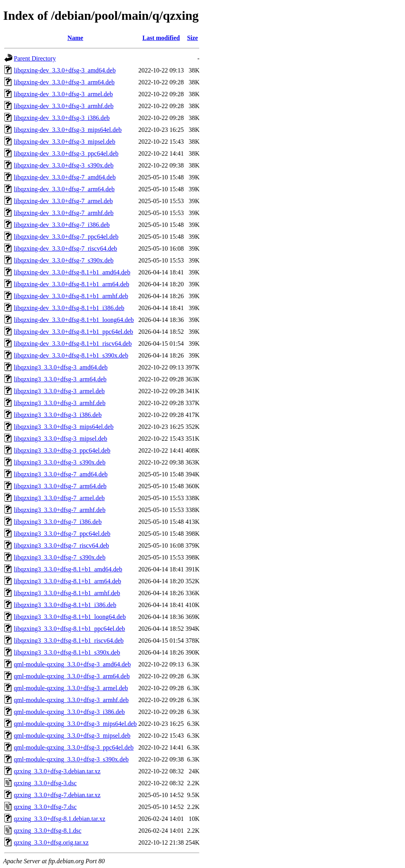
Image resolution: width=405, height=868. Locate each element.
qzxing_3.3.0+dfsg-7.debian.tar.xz (57, 795)
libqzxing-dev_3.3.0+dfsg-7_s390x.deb (64, 260)
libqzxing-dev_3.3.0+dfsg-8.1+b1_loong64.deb (74, 320)
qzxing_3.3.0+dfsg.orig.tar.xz (51, 842)
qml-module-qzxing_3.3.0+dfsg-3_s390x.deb (71, 759)
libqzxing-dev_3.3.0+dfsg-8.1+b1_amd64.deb (72, 272)
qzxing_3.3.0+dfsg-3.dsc (45, 783)
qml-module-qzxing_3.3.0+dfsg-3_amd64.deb (72, 664)
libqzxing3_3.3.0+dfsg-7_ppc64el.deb (62, 534)
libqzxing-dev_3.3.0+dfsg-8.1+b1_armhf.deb (71, 296)
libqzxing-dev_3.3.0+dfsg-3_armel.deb (63, 94)
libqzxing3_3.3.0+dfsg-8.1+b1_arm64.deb (67, 581)
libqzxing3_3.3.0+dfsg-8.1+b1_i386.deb (65, 605)
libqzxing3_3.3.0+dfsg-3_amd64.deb (61, 367)
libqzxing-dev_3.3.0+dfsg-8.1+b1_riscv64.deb (73, 344)
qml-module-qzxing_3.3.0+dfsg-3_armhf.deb (71, 700)
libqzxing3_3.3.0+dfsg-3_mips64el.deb (64, 427)
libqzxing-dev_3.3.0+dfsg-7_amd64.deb (65, 177)
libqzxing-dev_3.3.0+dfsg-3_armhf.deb (64, 106)
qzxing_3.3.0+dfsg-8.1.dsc (48, 831)
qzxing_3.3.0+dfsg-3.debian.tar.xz (57, 771)
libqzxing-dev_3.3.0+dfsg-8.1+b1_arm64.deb (72, 284)
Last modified (161, 38)
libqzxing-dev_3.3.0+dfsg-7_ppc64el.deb (66, 237)
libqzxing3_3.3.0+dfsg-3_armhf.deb (60, 403)
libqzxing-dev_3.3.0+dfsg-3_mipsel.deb (65, 142)
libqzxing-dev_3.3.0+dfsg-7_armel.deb (63, 201)
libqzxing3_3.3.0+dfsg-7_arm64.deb (60, 486)
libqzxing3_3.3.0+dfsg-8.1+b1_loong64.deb (70, 617)
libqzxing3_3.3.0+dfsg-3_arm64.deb (60, 379)
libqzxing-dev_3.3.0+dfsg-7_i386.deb (62, 225)
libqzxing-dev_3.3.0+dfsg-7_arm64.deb (64, 189)
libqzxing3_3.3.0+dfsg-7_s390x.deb (60, 557)
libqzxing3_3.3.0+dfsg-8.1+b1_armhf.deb (67, 593)
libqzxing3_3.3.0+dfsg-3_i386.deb (58, 415)
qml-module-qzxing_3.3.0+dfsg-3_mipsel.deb (72, 736)
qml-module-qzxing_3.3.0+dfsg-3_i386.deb (69, 712)
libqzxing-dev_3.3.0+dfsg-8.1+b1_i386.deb (69, 308)
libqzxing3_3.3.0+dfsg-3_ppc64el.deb (62, 450)
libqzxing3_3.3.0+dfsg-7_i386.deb (58, 522)
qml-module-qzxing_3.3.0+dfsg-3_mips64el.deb (75, 724)
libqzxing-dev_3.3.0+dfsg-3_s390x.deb (64, 165)
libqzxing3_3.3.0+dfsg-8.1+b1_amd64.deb (68, 569)
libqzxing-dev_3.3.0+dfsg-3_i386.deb (62, 118)
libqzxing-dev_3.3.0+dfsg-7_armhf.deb (64, 213)
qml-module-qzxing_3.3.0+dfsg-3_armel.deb (71, 688)
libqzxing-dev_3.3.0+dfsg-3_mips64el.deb (68, 130)
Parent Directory (35, 58)
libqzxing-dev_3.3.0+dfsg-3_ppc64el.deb (66, 153)
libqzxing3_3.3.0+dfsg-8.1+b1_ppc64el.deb (69, 629)
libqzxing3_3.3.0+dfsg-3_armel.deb (59, 391)
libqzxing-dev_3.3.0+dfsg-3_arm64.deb (64, 82)
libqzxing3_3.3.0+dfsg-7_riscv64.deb (62, 545)
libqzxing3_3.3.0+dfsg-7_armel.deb (59, 498)
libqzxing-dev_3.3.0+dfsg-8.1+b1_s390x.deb (71, 355)
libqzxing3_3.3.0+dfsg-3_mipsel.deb (61, 439)
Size (193, 38)
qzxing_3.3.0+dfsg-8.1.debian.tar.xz (60, 819)
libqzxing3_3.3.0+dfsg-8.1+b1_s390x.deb (67, 652)
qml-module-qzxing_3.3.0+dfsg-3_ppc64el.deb (74, 747)
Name (75, 38)
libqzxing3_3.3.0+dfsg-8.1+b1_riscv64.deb (69, 641)
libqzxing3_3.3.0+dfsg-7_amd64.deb (61, 474)
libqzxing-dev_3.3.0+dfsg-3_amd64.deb (65, 70)
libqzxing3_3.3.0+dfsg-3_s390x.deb (60, 462)
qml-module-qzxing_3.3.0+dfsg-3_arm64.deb (72, 676)
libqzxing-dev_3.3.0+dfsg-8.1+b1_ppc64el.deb (74, 332)
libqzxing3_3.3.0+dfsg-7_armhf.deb (60, 510)
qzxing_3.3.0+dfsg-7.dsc (45, 807)
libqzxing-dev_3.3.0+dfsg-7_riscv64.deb (65, 248)
